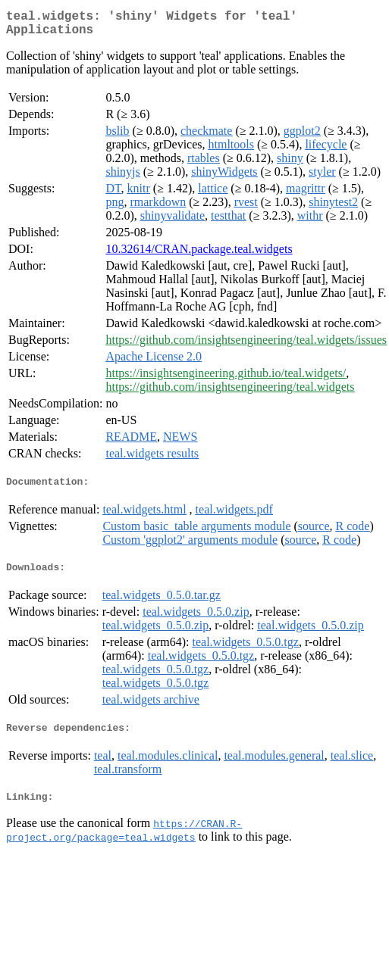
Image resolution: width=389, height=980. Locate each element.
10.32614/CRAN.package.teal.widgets (199, 255)
